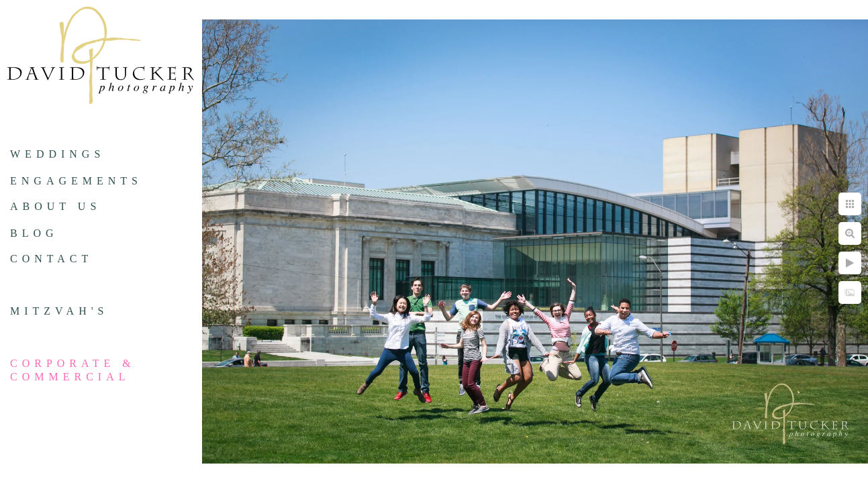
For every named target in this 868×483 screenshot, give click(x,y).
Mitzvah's (59, 311)
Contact (51, 259)
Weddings (57, 154)
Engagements (76, 181)
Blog (34, 233)
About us (55, 206)
